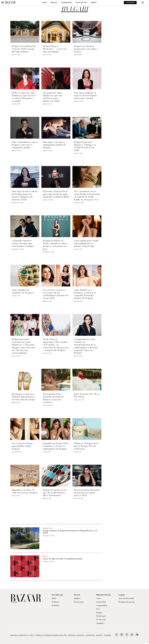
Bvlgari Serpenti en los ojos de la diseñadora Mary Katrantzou (55, 493)
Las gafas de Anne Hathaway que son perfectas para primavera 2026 (52, 97)
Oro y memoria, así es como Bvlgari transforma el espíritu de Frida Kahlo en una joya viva (87, 195)
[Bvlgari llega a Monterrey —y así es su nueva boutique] (56, 32)
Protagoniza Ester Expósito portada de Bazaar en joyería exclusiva (53, 398)
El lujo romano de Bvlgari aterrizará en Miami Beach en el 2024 (70, 532)
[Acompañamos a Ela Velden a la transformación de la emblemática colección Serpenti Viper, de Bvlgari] (87, 325)
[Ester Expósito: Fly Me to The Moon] (87, 380)
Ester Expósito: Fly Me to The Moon (87, 395)
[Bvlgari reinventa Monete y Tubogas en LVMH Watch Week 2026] (87, 128)
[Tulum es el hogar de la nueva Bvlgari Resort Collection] (87, 429)
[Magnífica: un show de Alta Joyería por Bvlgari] (25, 476)
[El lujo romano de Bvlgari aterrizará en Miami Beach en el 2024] (25, 538)
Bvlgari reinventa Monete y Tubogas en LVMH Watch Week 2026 (85, 146)
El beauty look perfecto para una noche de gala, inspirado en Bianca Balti (56, 194)
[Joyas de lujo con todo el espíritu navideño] (25, 566)
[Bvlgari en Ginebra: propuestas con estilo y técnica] (87, 32)
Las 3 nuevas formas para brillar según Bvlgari (22, 446)
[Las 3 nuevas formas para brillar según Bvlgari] (25, 429)
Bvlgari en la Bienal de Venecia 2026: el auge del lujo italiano (24, 49)
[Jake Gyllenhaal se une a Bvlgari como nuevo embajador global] (25, 128)
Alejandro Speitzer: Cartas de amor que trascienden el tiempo (23, 243)
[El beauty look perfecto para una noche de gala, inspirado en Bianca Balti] (56, 177)
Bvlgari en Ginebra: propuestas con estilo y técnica (86, 49)
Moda (45, 3)
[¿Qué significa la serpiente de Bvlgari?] (25, 276)
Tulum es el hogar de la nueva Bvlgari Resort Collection (86, 446)
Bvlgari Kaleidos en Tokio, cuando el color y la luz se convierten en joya (56, 245)
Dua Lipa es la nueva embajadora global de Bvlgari (54, 145)
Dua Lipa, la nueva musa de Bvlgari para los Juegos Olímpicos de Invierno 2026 (25, 195)
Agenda (94, 3)
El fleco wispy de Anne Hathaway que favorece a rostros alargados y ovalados (24, 97)
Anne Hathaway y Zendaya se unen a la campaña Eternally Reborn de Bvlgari (85, 294)
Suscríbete (130, 3)
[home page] (10, 3)
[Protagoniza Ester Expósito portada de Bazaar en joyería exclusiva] (56, 380)
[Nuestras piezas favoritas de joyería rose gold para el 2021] (87, 476)
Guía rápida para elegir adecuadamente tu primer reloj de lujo (86, 243)
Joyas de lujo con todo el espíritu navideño (63, 559)
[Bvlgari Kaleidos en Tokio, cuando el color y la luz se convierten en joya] (56, 226)
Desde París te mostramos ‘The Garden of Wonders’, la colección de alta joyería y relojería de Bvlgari (56, 345)
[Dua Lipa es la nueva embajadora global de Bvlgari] (56, 128)
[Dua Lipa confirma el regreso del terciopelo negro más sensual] (87, 78)
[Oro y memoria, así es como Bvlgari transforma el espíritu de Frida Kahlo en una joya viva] (87, 177)
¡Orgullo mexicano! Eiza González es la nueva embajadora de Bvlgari (55, 446)
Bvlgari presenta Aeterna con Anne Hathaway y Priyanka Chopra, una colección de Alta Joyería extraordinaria (23, 346)
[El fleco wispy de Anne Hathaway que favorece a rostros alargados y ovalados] (25, 78)
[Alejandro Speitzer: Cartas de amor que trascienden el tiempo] (25, 226)
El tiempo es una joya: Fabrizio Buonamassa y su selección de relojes (24, 397)
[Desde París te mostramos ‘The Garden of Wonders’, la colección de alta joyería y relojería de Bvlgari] (56, 325)
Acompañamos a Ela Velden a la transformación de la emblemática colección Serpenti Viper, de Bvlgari (86, 346)
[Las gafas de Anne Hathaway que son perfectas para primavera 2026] (56, 78)
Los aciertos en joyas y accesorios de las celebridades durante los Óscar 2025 (56, 294)
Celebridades (66, 3)
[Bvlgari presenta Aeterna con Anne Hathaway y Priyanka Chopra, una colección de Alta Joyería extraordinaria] (25, 325)
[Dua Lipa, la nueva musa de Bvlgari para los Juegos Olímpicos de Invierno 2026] (25, 177)
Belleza (54, 3)
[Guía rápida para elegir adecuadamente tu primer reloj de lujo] (87, 226)
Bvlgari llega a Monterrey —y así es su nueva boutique (55, 49)
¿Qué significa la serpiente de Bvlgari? (23, 291)
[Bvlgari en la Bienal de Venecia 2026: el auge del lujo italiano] (25, 32)
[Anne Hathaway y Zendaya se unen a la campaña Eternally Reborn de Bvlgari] (87, 276)
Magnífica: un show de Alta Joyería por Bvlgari (25, 491)
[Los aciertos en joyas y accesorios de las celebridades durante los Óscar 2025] (56, 276)
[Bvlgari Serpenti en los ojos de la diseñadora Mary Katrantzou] (56, 476)
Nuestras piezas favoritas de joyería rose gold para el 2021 (87, 493)
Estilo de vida (81, 3)
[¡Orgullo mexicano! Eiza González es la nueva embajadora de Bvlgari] (56, 429)
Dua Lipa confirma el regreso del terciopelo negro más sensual (85, 95)
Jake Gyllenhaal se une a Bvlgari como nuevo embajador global (25, 145)
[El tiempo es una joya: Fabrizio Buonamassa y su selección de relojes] (25, 380)
